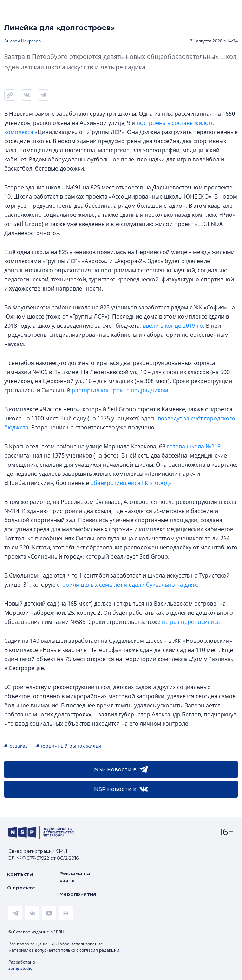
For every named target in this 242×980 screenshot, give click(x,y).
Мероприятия (78, 894)
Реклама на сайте (75, 877)
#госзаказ (16, 746)
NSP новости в (121, 769)
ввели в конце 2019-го (173, 326)
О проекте (21, 888)
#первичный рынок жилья (69, 746)
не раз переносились (191, 622)
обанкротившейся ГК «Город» (131, 483)
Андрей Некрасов (22, 41)
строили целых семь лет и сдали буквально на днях (127, 585)
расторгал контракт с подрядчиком (120, 390)
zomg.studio (20, 968)
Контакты (20, 874)
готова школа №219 (194, 446)
